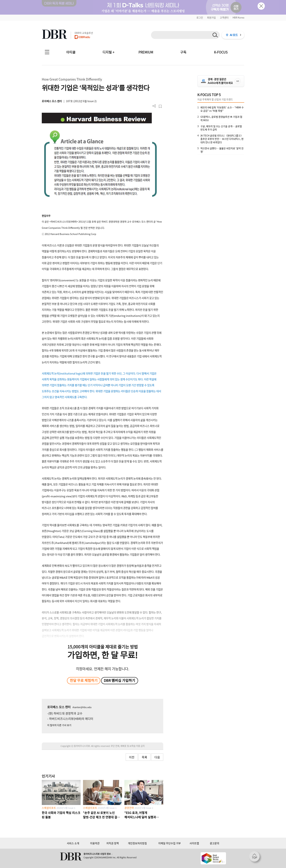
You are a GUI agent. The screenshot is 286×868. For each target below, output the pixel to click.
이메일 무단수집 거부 (170, 843)
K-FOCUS (221, 52)
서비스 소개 (73, 843)
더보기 (154, 106)
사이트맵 (194, 843)
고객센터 (224, 17)
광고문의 (214, 843)
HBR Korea (238, 17)
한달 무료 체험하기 (84, 680)
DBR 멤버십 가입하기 (119, 680)
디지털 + (108, 52)
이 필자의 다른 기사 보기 (59, 725)
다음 (157, 757)
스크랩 (160, 106)
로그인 (200, 17)
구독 (183, 52)
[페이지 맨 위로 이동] (256, 858)
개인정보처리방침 (137, 843)
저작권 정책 (113, 843)
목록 (144, 757)
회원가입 (211, 17)
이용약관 (95, 843)
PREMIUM (146, 52)
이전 (132, 757)
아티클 (71, 52)
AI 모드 (234, 35)
